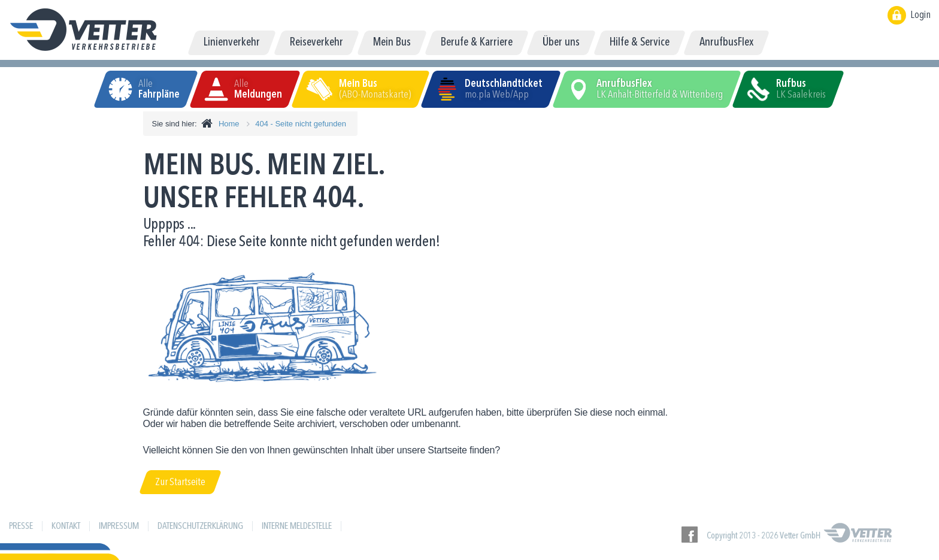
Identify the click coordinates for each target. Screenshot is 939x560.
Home (229, 124)
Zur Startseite (180, 482)
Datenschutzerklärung (200, 526)
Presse (21, 526)
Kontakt (66, 526)
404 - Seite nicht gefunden (301, 124)
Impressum (119, 526)
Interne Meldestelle (297, 526)
